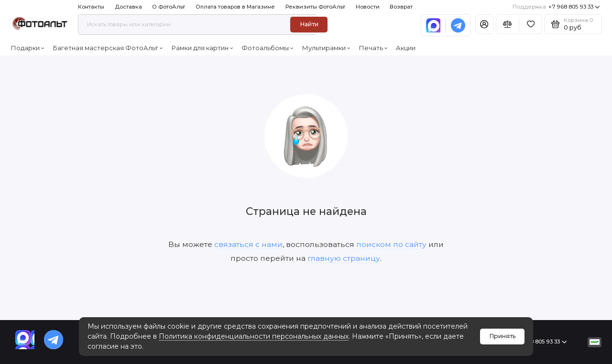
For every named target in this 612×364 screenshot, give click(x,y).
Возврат (401, 7)
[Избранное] (530, 24)
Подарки (27, 48)
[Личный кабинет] (484, 24)
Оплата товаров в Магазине (235, 7)
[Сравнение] (508, 24)
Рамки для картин (202, 48)
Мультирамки (326, 48)
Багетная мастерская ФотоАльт (108, 48)
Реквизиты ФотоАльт (315, 7)
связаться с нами (248, 244)
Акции (406, 48)
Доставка (128, 7)
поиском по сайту (391, 244)
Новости (368, 7)
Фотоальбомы (268, 48)
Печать (373, 48)
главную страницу (344, 258)
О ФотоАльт (169, 7)
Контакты (91, 7)
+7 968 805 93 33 (556, 7)
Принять (503, 336)
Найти (309, 24)
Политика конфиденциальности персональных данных (254, 336)
